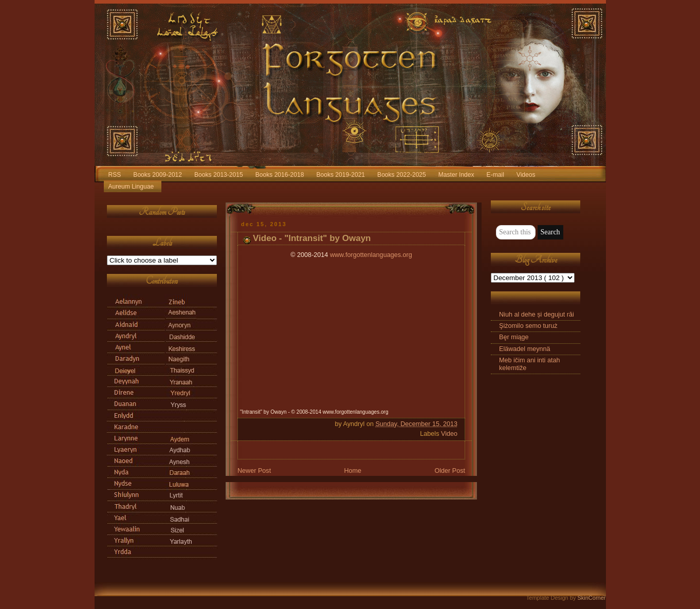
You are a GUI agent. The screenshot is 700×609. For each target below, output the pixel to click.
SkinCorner (591, 598)
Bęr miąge (514, 337)
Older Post (450, 471)
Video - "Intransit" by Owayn (312, 238)
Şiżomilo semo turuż (528, 326)
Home (353, 471)
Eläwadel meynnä (525, 349)
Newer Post (254, 471)
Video (449, 434)
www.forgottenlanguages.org (371, 255)
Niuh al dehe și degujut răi (537, 315)
